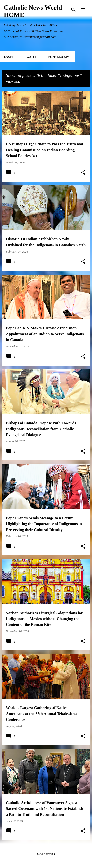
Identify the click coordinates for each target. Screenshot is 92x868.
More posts (46, 854)
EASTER (10, 57)
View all (13, 82)
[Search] (73, 10)
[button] (83, 173)
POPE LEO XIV (59, 57)
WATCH (32, 57)
